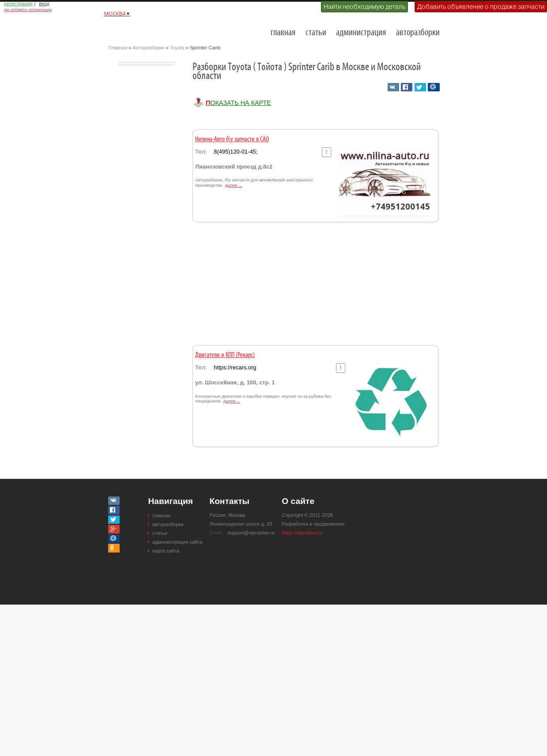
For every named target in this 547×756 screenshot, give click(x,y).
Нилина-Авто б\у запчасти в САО (232, 139)
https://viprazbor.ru (302, 533)
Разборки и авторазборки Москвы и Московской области (153, 29)
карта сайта (166, 551)
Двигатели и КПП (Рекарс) (225, 355)
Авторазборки (149, 48)
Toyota (177, 48)
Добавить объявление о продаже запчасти (481, 7)
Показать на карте (238, 103)
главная (283, 33)
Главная (118, 48)
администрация (361, 33)
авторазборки (418, 33)
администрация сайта (177, 542)
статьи (316, 33)
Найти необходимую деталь (364, 7)
